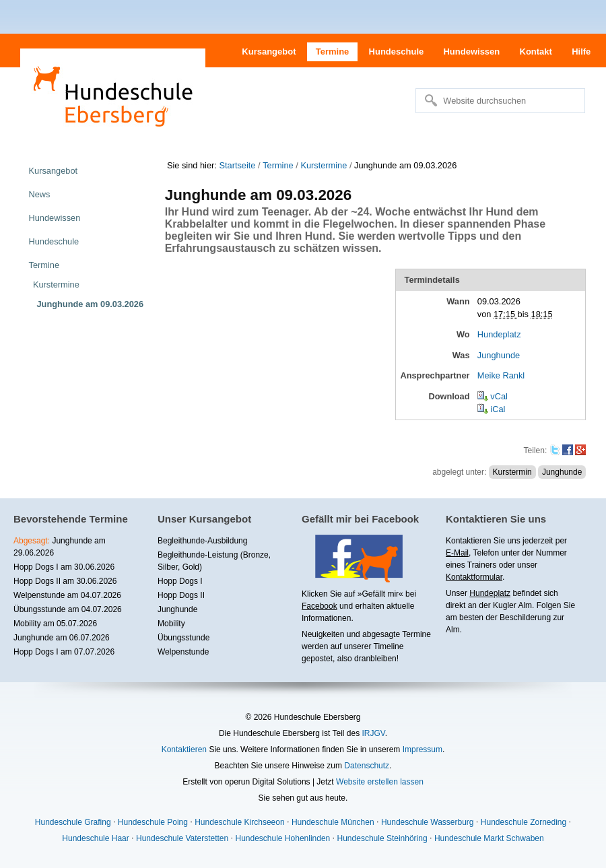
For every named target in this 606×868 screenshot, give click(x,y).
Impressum (423, 749)
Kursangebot (269, 52)
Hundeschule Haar (95, 838)
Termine (333, 52)
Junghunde (499, 355)
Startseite (237, 165)
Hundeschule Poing (153, 822)
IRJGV (373, 733)
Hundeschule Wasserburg (428, 822)
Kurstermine (324, 165)
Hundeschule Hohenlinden (282, 838)
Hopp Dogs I (180, 581)
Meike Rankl (501, 375)
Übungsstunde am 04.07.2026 (68, 609)
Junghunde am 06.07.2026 (62, 638)
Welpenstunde (183, 652)
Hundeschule (397, 52)
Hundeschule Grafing (73, 822)
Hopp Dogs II (181, 595)
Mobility (171, 624)
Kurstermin (512, 472)
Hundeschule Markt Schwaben (489, 838)
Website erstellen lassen (380, 782)
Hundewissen (471, 52)
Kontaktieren (184, 749)
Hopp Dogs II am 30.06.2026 (65, 581)
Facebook (319, 606)
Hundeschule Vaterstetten (182, 838)
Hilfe (581, 52)
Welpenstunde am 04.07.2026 (67, 595)
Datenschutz (367, 766)
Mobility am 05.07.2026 (55, 624)
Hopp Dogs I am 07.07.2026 (64, 652)
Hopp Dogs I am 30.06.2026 (64, 567)
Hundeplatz (499, 334)
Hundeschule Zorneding (524, 822)
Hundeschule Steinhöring (382, 838)
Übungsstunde (183, 638)
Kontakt (536, 52)
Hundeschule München (333, 822)
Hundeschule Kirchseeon (239, 822)
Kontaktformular (474, 577)
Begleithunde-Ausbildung (202, 541)
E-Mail (457, 553)
